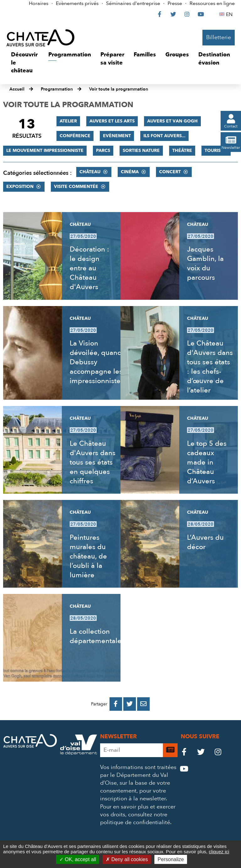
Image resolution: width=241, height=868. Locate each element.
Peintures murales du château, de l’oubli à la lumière (88, 556)
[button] (25, 63)
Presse (175, 3)
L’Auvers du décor (205, 542)
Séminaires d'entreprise (133, 3)
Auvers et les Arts (112, 121)
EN (230, 14)
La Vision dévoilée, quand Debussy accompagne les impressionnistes (97, 362)
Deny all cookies (127, 859)
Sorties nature (141, 151)
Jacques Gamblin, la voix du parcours (205, 263)
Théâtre (182, 151)
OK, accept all (78, 859)
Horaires (39, 3)
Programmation (57, 89)
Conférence (75, 136)
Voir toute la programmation (119, 89)
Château (90, 172)
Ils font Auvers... (164, 136)
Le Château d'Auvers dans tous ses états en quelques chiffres (93, 462)
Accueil (17, 89)
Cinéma (130, 172)
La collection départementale (96, 636)
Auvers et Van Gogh (172, 121)
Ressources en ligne (212, 3)
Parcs (103, 151)
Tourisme (216, 151)
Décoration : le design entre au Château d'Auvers (89, 268)
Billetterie (219, 37)
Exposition (20, 187)
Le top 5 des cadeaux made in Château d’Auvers (207, 462)
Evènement (117, 136)
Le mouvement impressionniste (45, 151)
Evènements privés (77, 3)
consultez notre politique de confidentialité (135, 819)
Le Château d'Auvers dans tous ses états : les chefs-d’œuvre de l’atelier (210, 367)
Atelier (68, 121)
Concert (170, 172)
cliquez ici (219, 852)
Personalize (171, 859)
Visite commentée (76, 187)
